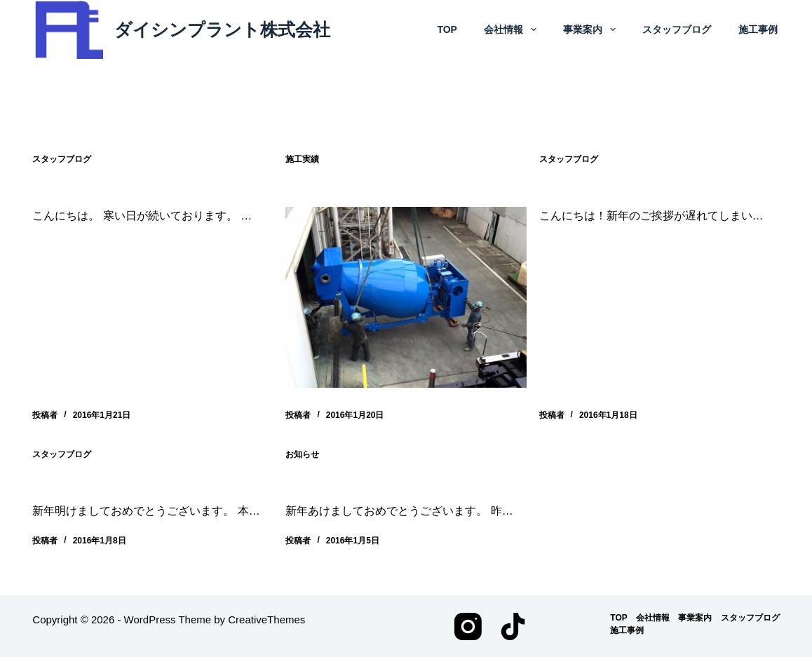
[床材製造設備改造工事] (406, 297)
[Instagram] (468, 626)
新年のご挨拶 (327, 481)
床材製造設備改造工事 (356, 187)
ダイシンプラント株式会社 (222, 29)
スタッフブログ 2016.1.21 (120, 187)
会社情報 (511, 29)
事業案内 (590, 29)
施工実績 (302, 159)
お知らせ (302, 454)
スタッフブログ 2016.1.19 (627, 187)
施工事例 (758, 29)
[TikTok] (513, 626)
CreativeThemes (266, 619)
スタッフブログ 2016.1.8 (116, 481)
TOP (447, 29)
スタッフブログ (677, 29)
